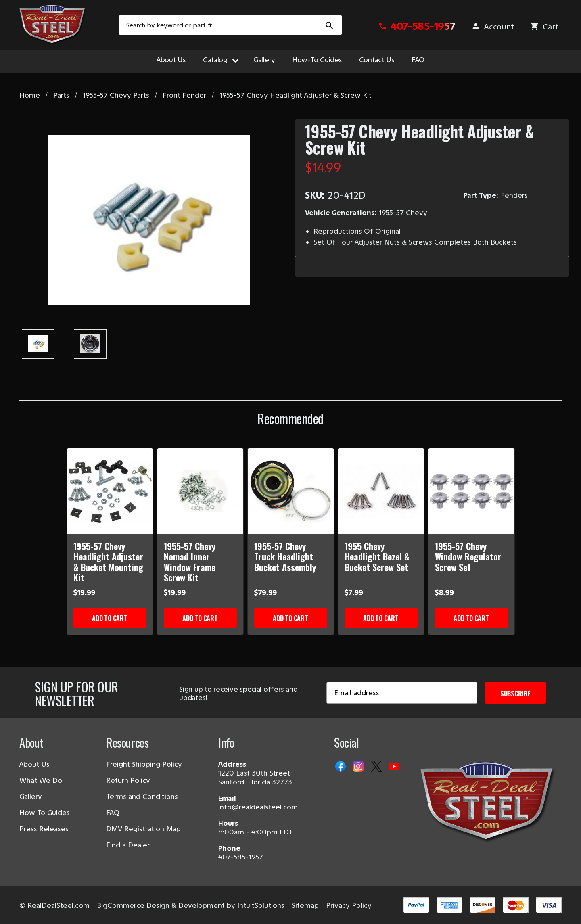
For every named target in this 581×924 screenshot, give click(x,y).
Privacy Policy (349, 905)
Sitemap (305, 905)
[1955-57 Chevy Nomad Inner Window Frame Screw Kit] (200, 491)
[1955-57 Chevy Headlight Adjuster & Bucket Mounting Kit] (110, 491)
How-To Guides (317, 60)
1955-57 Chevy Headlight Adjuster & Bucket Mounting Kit (108, 562)
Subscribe (515, 694)
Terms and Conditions (142, 796)
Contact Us (377, 60)
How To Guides (45, 813)
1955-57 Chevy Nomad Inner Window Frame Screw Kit (190, 562)
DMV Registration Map (143, 829)
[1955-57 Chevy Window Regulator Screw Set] (471, 491)
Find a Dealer (128, 845)
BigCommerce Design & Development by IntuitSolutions (191, 905)
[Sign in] (493, 27)
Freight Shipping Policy (144, 764)
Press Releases (44, 829)
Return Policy (128, 780)
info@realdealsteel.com (258, 807)
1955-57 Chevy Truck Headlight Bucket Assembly (285, 556)
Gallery (264, 60)
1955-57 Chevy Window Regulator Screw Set (468, 556)
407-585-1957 (241, 857)
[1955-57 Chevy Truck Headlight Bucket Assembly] (291, 491)
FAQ (418, 60)
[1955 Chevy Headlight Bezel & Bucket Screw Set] (381, 491)
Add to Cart (110, 618)
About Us (171, 60)
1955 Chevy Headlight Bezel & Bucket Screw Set (377, 556)
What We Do (41, 780)
